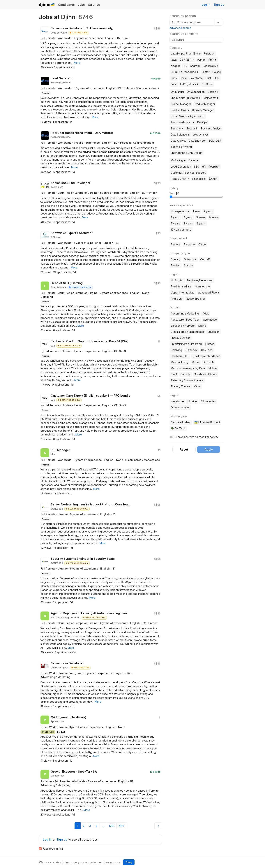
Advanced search (180, 28)
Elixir (217, 78)
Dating (202, 326)
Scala (183, 78)
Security (177, 128)
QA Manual (177, 92)
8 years (188, 223)
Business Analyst (211, 128)
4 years (188, 217)
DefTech (208, 362)
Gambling (176, 350)
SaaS (174, 374)
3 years (175, 217)
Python (201, 60)
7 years (175, 223)
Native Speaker (196, 299)
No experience (180, 211)
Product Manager (205, 104)
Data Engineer (197, 141)
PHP (213, 60)
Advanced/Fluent (209, 292)
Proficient (177, 299)
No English (177, 280)
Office (202, 244)
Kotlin (174, 84)
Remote (175, 244)
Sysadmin (192, 128)
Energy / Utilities (181, 338)
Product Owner (180, 110)
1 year (196, 211)
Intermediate (202, 286)
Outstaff (205, 259)
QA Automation (196, 92)
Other (198, 386)
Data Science (180, 135)
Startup (188, 265)
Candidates (66, 5)
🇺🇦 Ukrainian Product (207, 422)
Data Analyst (178, 141)
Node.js (175, 66)
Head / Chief (180, 179)
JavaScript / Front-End (186, 53)
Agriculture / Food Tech (185, 320)
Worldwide (177, 401)
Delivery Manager (203, 110)
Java (174, 60)
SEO (197, 167)
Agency (175, 259)
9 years (201, 223)
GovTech (207, 350)
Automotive (210, 320)
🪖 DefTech (178, 428)
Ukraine (192, 401)
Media (196, 362)
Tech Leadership (183, 122)
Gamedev (211, 98)
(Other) (213, 179)
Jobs (81, 5)
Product (176, 265)
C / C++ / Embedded (185, 72)
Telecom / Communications (187, 380)
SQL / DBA (215, 141)
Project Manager (181, 104)
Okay (129, 862)
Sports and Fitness (206, 374)
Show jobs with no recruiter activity (197, 437)
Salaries (94, 5)
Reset (184, 449)
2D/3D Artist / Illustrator (186, 98)
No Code (207, 84)
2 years (208, 211)
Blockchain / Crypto (183, 326)
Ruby (174, 78)
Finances (199, 179)
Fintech (210, 344)
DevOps (202, 122)
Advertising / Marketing (185, 313)
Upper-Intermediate (183, 292)
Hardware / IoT (180, 356)
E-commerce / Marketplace (187, 332)
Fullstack (209, 53)
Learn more (112, 862)
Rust (208, 78)
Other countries (180, 407)
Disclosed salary (181, 422)
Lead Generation (181, 167)
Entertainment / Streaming (186, 344)
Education (214, 332)
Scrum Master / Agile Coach (188, 116)
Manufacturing (179, 362)
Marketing (178, 160)
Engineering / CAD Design (187, 153)
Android (195, 66)
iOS (185, 66)
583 (112, 826)
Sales (194, 160)
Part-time (189, 244)
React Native (210, 66)
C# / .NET (187, 60)
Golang (217, 72)
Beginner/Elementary (200, 280)
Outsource (190, 259)
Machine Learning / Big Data (188, 368)
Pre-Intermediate (181, 286)
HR (204, 167)
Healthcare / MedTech (206, 356)
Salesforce (196, 78)
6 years (214, 217)
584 (122, 826)
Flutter (206, 72)
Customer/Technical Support (188, 173)
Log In (206, 5)
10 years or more (181, 230)
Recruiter (214, 167)
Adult (206, 313)
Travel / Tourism (181, 386)
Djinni (47, 5)
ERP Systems (189, 84)
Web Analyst (200, 135)
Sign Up (219, 5)
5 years (201, 217)
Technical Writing (181, 147)
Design (213, 92)
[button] (77, 63)
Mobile (213, 368)
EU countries (208, 401)
